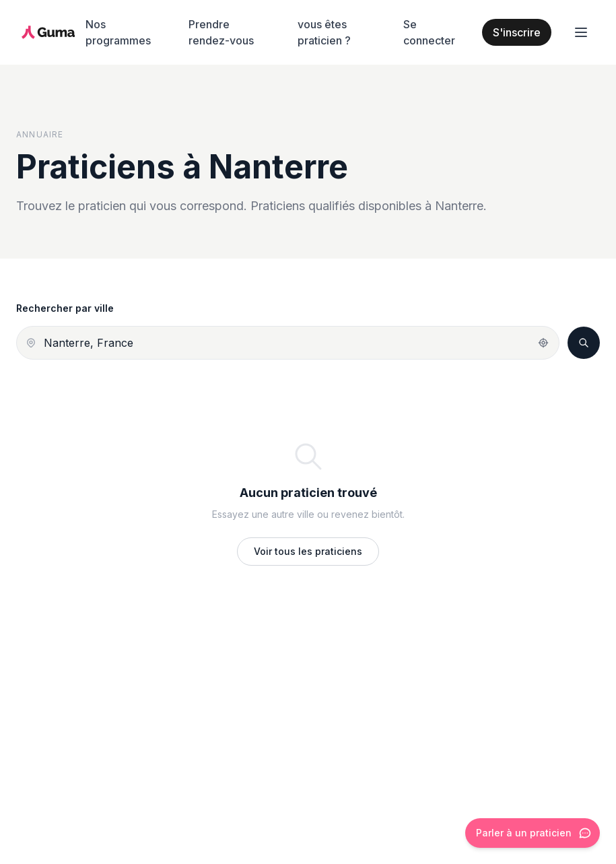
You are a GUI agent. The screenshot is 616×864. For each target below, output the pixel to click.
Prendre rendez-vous (221, 32)
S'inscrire (517, 32)
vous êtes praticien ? (324, 32)
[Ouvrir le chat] (533, 833)
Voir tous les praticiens (308, 551)
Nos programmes (118, 32)
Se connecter (429, 32)
